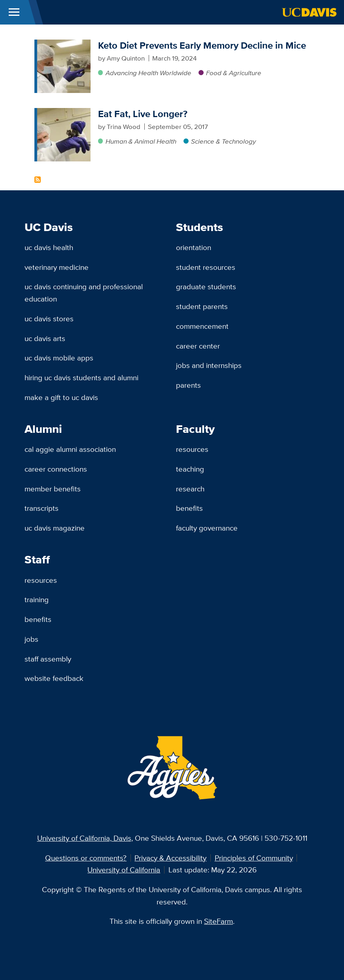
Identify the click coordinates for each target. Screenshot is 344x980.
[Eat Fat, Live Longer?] (64, 113)
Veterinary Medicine (57, 267)
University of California (124, 870)
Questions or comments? (86, 858)
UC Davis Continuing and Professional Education (84, 293)
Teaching (190, 469)
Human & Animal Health (141, 141)
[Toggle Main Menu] (14, 12)
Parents (188, 385)
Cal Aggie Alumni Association (70, 449)
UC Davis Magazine (55, 528)
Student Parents (202, 306)
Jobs (31, 639)
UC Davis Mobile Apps (59, 358)
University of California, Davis (84, 838)
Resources (192, 449)
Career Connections (56, 469)
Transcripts (42, 508)
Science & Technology (223, 141)
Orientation (194, 247)
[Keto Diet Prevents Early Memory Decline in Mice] (64, 44)
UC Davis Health (49, 247)
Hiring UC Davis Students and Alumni (81, 377)
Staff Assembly (48, 659)
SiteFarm (218, 921)
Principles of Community (254, 858)
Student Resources (206, 267)
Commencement (202, 326)
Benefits (189, 508)
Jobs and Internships (209, 365)
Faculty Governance (207, 528)
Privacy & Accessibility (170, 858)
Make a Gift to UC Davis (61, 397)
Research (190, 489)
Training (37, 599)
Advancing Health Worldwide (148, 73)
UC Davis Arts (45, 338)
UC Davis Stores (49, 318)
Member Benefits (53, 489)
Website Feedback (54, 678)
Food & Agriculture (234, 73)
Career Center (198, 346)
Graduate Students (206, 286)
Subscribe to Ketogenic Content (38, 180)
